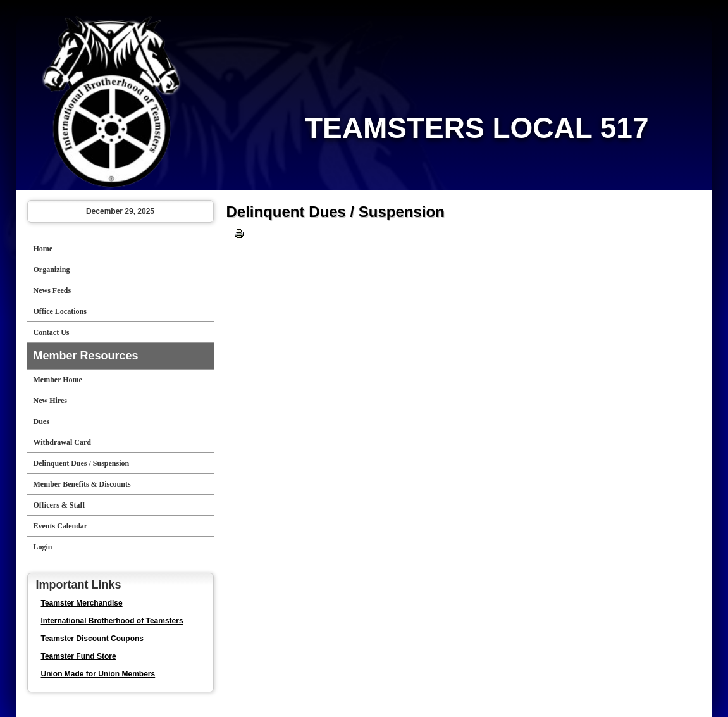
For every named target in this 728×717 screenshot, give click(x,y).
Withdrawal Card (62, 442)
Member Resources (86, 356)
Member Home (58, 380)
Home (43, 249)
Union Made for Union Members (98, 674)
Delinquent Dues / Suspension (82, 463)
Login (43, 547)
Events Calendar (61, 526)
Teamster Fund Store (79, 656)
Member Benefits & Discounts (82, 484)
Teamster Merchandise (82, 603)
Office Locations (60, 311)
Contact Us (52, 332)
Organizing (52, 270)
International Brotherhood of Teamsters (112, 621)
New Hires (50, 401)
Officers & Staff (59, 505)
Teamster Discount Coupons (92, 639)
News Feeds (52, 290)
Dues (41, 421)
